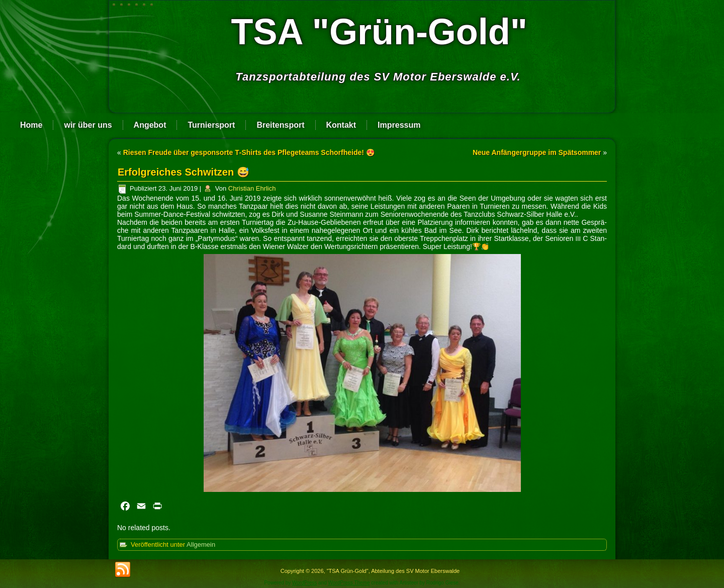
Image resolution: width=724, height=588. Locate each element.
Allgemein (201, 544)
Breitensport (280, 125)
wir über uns (88, 125)
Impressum (399, 125)
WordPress (304, 583)
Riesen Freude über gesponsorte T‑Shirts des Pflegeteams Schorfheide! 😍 (249, 152)
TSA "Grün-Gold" (379, 32)
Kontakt (341, 125)
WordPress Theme (349, 583)
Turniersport (211, 125)
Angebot (150, 125)
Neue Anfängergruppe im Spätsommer (537, 152)
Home (31, 125)
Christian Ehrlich (252, 188)
